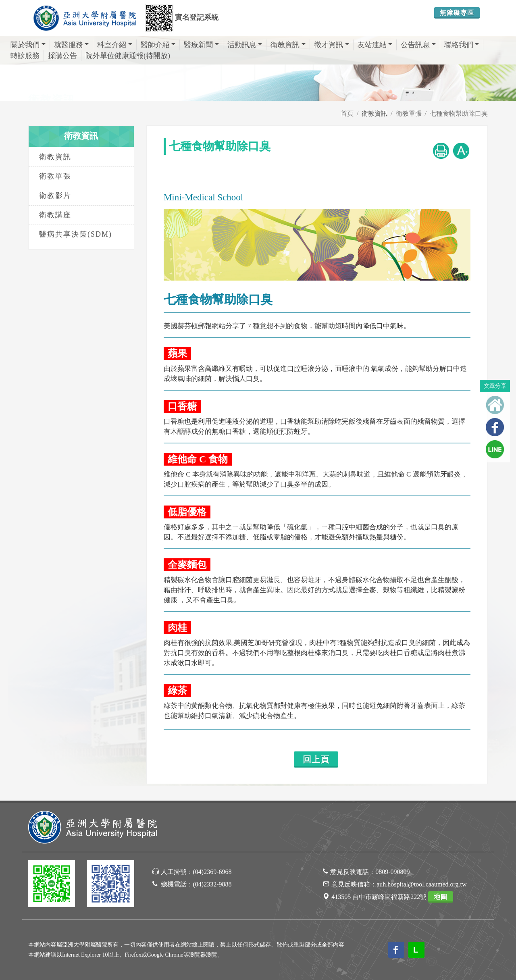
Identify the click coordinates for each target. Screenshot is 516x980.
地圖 (441, 897)
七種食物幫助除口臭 (459, 113)
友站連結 (375, 45)
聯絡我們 (462, 45)
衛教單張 (409, 113)
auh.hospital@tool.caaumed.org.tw (421, 884)
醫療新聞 (201, 45)
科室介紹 (115, 45)
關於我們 (28, 45)
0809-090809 (392, 872)
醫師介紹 (158, 45)
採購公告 (62, 56)
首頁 (347, 113)
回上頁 (316, 759)
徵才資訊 (332, 45)
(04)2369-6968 (212, 872)
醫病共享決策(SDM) (76, 234)
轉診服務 (25, 56)
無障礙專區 (457, 13)
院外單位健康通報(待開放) (128, 56)
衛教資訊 (288, 45)
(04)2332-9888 (212, 884)
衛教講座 (55, 215)
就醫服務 (72, 45)
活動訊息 (245, 45)
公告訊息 (418, 45)
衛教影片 (55, 196)
